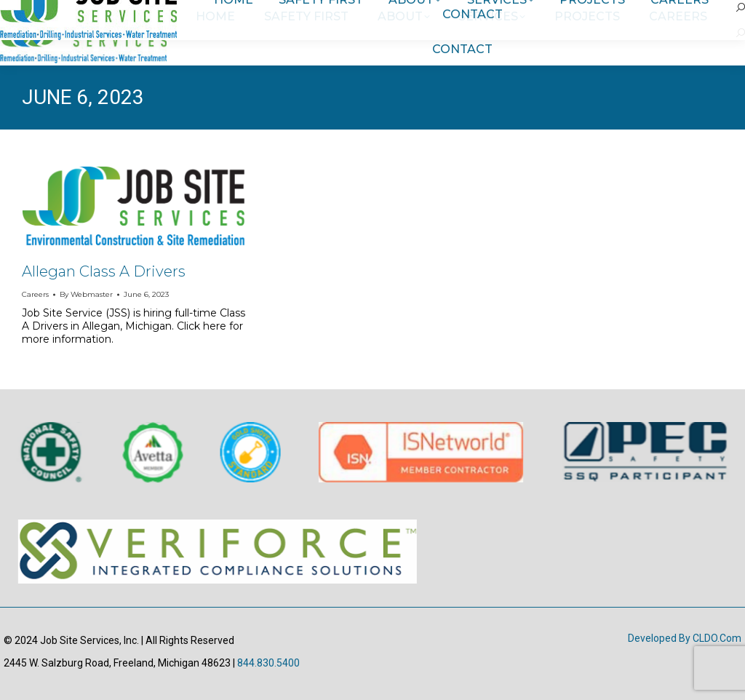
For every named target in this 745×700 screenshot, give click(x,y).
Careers (35, 294)
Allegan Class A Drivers (104, 271)
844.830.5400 (268, 663)
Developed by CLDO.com (685, 638)
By (86, 294)
